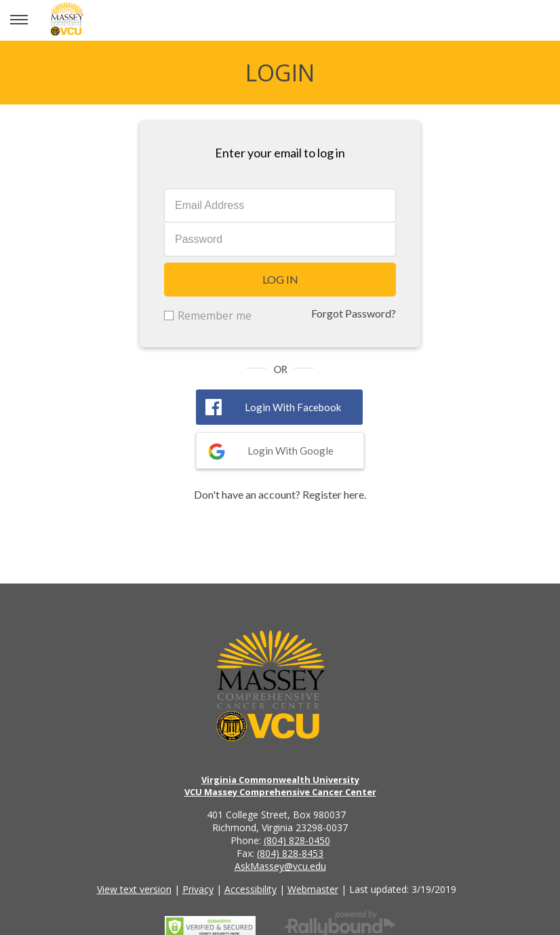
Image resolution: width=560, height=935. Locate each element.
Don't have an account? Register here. (280, 494)
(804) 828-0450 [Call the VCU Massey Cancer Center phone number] (297, 840)
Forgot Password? (354, 313)
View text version (134, 889)
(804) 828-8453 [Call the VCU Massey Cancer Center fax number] (290, 853)
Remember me (215, 316)
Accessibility (251, 889)
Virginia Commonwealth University (280, 780)
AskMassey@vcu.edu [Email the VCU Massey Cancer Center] (280, 866)
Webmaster (313, 889)
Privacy (198, 889)
